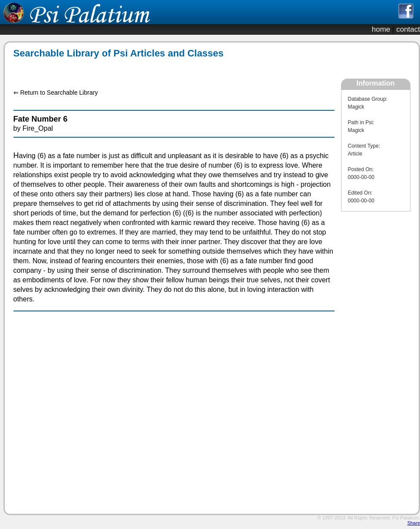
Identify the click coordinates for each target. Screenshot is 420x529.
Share (414, 523)
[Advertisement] (169, 69)
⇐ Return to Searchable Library (56, 93)
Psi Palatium (405, 518)
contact (408, 29)
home (381, 29)
